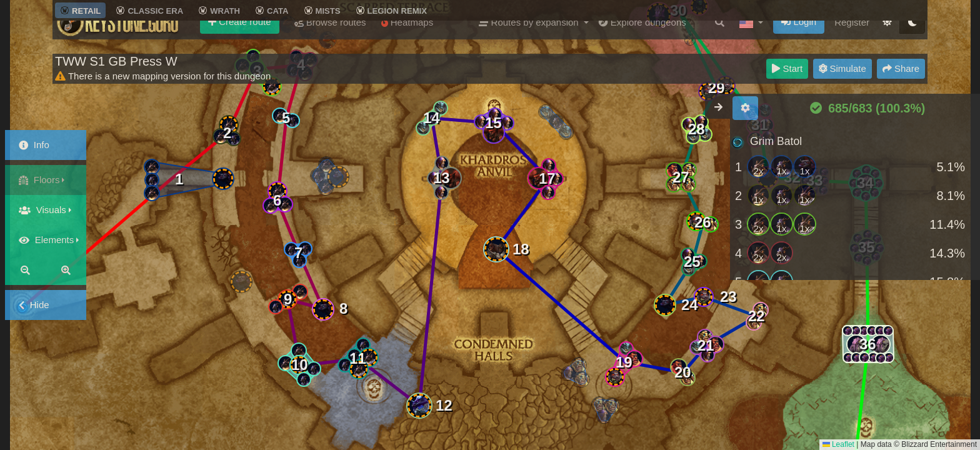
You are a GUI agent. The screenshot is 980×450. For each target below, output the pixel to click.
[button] (751, 37)
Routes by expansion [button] (530, 37)
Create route (240, 37)
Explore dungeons (642, 37)
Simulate (842, 68)
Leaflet (838, 444)
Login (799, 37)
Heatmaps (407, 37)
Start (787, 68)
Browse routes (330, 37)
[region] (855, 204)
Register (852, 37)
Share (901, 68)
